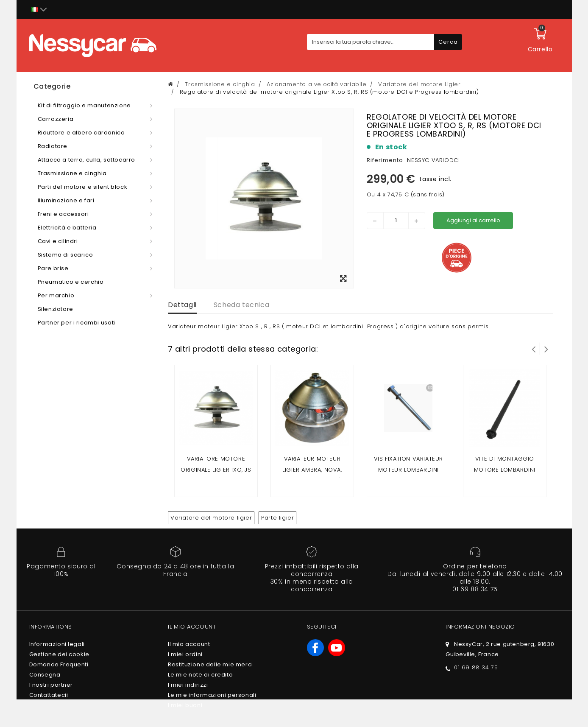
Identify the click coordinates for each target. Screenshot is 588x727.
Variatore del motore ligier (211, 518)
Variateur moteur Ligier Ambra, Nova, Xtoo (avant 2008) (312, 470)
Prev (534, 349)
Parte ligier (277, 518)
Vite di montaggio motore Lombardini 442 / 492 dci (505, 470)
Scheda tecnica (241, 305)
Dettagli (182, 305)
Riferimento (385, 160)
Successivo (546, 349)
